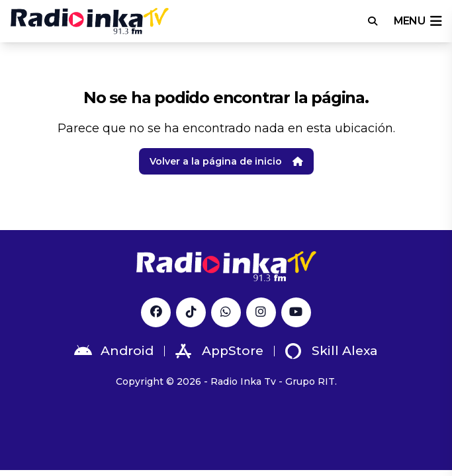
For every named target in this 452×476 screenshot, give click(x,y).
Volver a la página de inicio (226, 161)
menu (418, 21)
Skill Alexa (332, 351)
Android (114, 351)
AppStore (219, 351)
